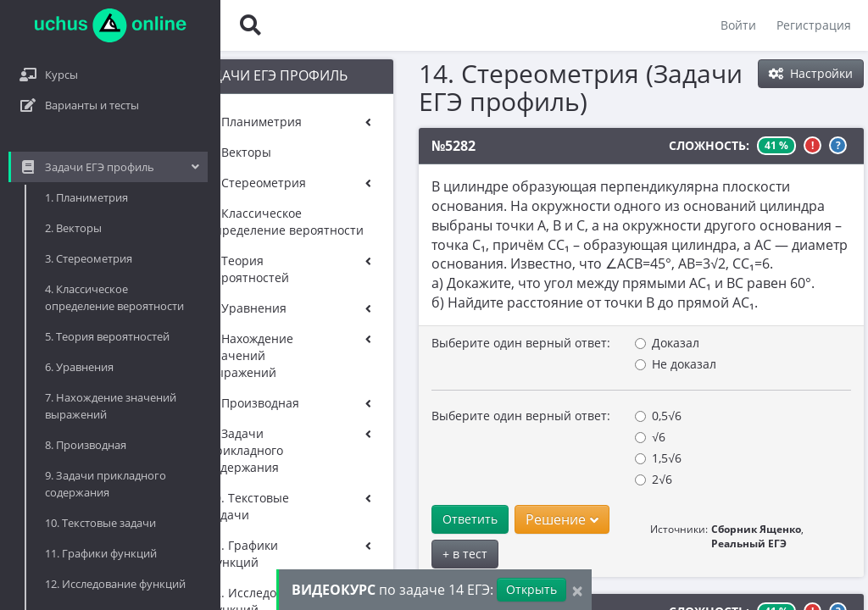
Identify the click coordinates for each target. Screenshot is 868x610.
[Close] (577, 590)
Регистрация (814, 25)
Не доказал (595, 364)
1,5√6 (578, 458)
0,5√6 (578, 416)
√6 (570, 437)
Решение (481, 519)
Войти (738, 25)
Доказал (587, 343)
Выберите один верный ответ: (440, 343)
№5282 (373, 146)
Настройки (811, 73)
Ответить (389, 519)
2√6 (573, 479)
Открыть (531, 589)
